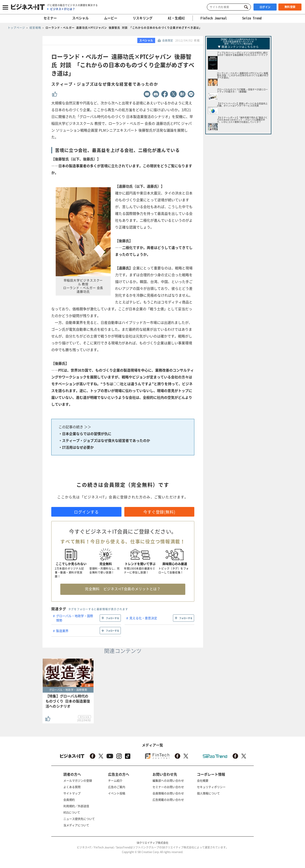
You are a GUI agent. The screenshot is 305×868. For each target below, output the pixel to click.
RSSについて (72, 812)
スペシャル (80, 18)
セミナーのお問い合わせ (168, 787)
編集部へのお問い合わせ (168, 780)
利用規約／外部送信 (76, 806)
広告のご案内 (117, 787)
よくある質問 (72, 787)
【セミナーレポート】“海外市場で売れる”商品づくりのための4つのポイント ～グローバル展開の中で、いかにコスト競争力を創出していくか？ (242, 120)
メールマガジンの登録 (78, 780)
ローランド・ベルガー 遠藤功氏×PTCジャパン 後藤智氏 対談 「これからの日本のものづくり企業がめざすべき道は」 (243, 75)
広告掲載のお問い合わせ (168, 800)
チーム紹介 (115, 780)
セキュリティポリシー (211, 787)
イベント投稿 (117, 793)
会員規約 (69, 800)
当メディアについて (76, 825)
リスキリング (143, 18)
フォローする (112, 618)
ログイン (265, 7)
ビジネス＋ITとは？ (63, 9)
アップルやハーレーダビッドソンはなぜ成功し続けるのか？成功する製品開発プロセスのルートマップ (242, 54)
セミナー (50, 18)
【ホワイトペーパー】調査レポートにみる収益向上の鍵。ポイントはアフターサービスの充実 (242, 104)
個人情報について (208, 793)
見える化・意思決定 (143, 618)
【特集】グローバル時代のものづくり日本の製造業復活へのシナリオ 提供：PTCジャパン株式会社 (238, 41)
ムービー (111, 18)
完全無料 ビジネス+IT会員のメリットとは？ (123, 589)
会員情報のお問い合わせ (168, 793)
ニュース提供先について (79, 819)
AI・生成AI (176, 18)
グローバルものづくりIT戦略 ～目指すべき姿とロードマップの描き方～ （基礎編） (242, 90)
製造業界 (62, 631)
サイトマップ (72, 793)
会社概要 (203, 780)
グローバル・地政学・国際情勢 (75, 618)
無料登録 (290, 7)
